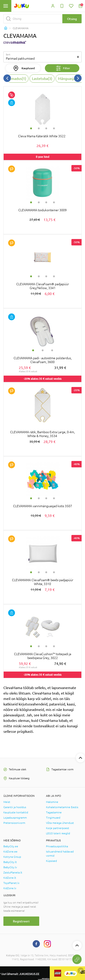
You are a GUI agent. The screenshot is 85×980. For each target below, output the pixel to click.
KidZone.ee (10, 852)
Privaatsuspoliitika (57, 846)
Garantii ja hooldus (15, 807)
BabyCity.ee (11, 846)
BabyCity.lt (10, 862)
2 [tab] (39, 128)
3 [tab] (46, 128)
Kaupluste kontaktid (16, 812)
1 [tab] (31, 128)
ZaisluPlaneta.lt (13, 873)
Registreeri (21, 921)
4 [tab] (54, 128)
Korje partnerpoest (58, 828)
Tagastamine (54, 812)
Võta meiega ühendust (60, 823)
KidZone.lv (10, 888)
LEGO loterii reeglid (58, 833)
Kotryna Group (12, 857)
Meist (7, 802)
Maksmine (52, 802)
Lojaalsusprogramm (15, 818)
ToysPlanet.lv (11, 883)
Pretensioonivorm (14, 823)
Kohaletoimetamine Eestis (62, 807)
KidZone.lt (10, 878)
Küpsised (51, 861)
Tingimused (53, 818)
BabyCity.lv (10, 867)
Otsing (72, 19)
